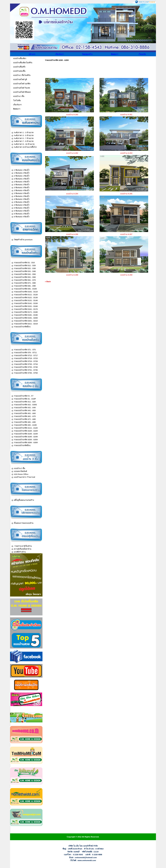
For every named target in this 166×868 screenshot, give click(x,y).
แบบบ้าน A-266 (72, 234)
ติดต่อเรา (115, 54)
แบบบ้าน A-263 (126, 153)
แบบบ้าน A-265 (126, 194)
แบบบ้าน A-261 (126, 115)
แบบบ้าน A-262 (72, 153)
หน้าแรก (32, 54)
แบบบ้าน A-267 (126, 234)
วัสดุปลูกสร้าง (87, 54)
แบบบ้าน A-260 (72, 115)
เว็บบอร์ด (142, 54)
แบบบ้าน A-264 (72, 194)
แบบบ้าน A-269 (126, 275)
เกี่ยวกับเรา (60, 54)
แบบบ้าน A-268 (72, 275)
